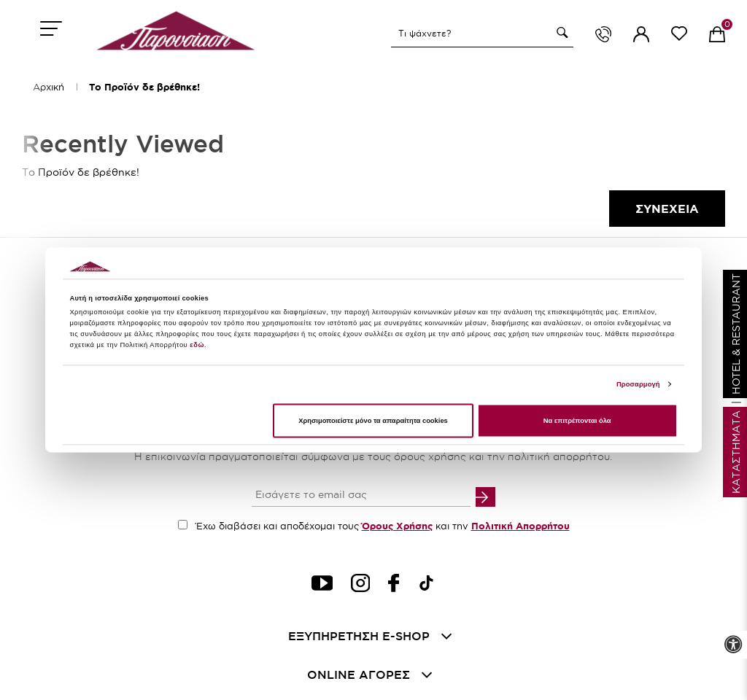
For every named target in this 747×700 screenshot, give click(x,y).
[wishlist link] (679, 36)
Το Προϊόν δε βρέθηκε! (144, 87)
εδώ (197, 346)
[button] (560, 33)
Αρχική (49, 87)
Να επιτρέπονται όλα (577, 421)
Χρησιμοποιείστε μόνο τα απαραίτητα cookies (373, 421)
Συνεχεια (667, 209)
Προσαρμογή (638, 384)
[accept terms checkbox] (183, 525)
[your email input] (361, 496)
